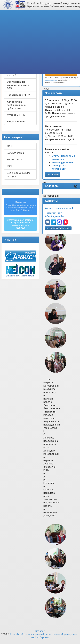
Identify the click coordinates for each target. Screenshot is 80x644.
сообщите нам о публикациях (16, 105)
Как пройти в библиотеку (58, 228)
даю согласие (51, 80)
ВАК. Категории (16, 153)
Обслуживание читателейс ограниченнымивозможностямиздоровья (20, 224)
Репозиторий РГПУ (18, 95)
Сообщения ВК (55, 216)
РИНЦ (10, 146)
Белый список (15, 159)
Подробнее (53, 174)
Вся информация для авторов (19, 174)
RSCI (9, 166)
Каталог (40, 631)
